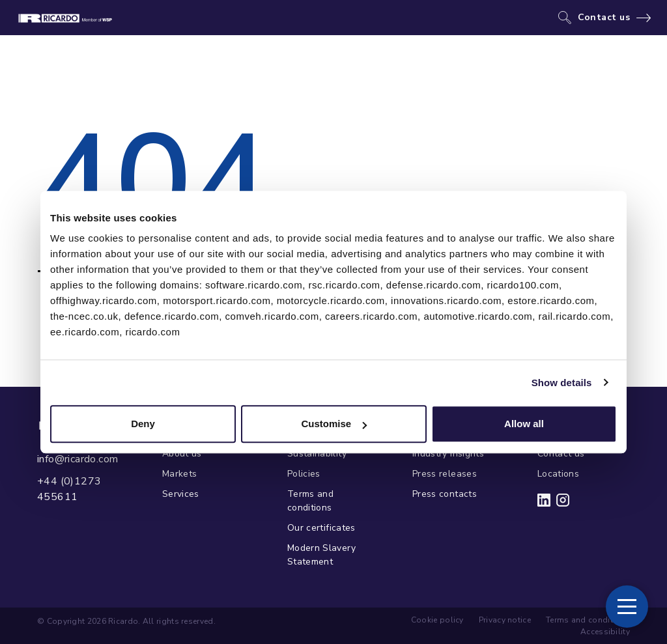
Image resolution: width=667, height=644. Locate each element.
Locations (558, 474)
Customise (334, 424)
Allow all (524, 424)
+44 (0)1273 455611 (69, 489)
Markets (179, 474)
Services (181, 494)
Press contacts (445, 494)
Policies (304, 474)
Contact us (604, 18)
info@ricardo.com (78, 459)
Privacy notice (505, 620)
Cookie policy (437, 620)
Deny (143, 424)
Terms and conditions (310, 501)
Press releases (445, 474)
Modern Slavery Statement (321, 555)
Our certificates (321, 528)
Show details (562, 383)
